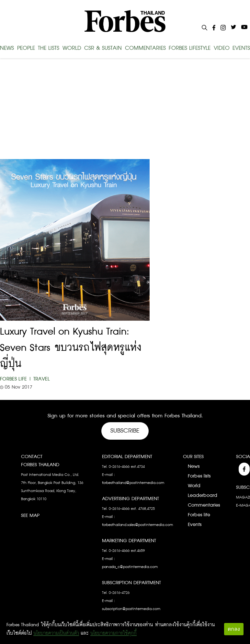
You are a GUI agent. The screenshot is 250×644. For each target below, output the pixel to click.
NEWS (7, 48)
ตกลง (234, 629)
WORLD (72, 48)
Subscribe (125, 431)
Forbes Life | (16, 379)
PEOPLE (26, 48)
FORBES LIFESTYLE (190, 48)
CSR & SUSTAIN (103, 48)
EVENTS (241, 48)
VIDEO (222, 48)
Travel (42, 379)
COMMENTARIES (145, 48)
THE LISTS (49, 48)
